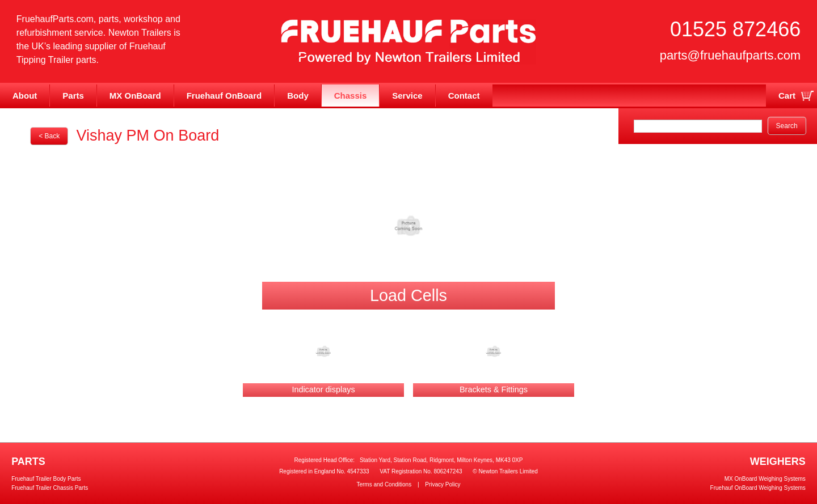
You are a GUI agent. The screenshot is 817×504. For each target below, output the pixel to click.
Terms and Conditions (384, 484)
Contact (464, 96)
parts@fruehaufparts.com (730, 55)
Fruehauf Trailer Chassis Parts (50, 488)
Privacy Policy (443, 484)
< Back (49, 136)
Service (407, 96)
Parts (73, 96)
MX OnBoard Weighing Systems (765, 479)
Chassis (351, 96)
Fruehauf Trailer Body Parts (46, 479)
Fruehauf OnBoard (224, 96)
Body (298, 96)
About (25, 96)
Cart (787, 96)
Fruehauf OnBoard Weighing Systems (758, 488)
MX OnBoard (135, 96)
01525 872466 (735, 29)
